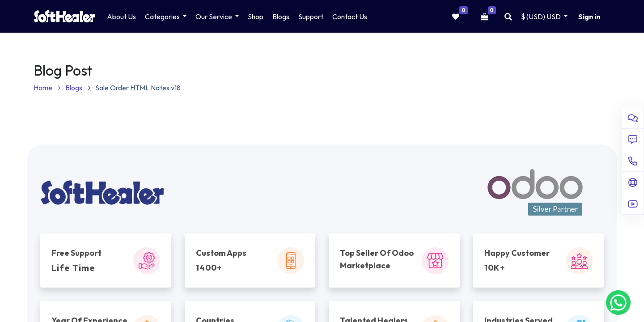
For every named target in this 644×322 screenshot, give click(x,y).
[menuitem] (121, 17)
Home (47, 88)
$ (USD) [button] (542, 17)
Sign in (589, 17)
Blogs (78, 88)
